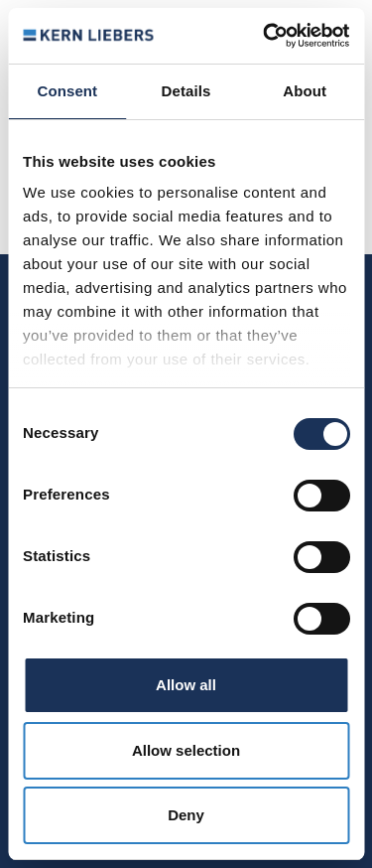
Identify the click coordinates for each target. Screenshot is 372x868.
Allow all (186, 685)
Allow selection (186, 750)
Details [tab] (186, 91)
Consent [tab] (67, 91)
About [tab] (305, 91)
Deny (186, 815)
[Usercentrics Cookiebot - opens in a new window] (265, 36)
